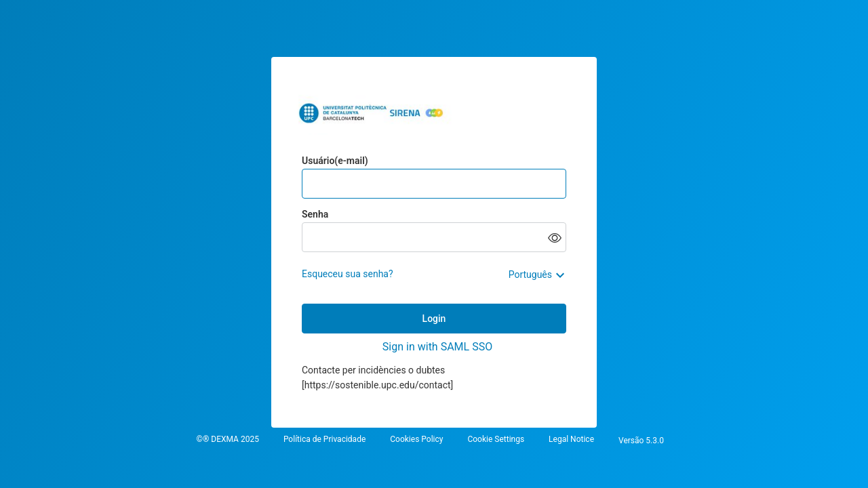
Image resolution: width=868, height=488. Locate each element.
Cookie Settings (496, 440)
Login (434, 319)
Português (530, 274)
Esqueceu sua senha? (348, 274)
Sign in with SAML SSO (437, 347)
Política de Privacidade (324, 440)
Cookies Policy (416, 440)
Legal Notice (571, 440)
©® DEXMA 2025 (227, 440)
